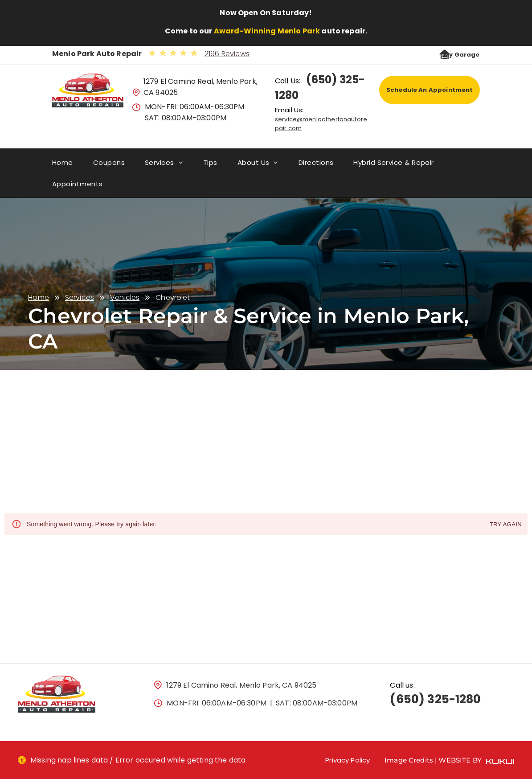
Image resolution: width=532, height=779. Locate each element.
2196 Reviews (227, 54)
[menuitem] (73, 166)
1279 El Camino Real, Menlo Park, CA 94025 (241, 685)
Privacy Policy (348, 760)
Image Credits (409, 760)
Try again (506, 525)
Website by (460, 760)
